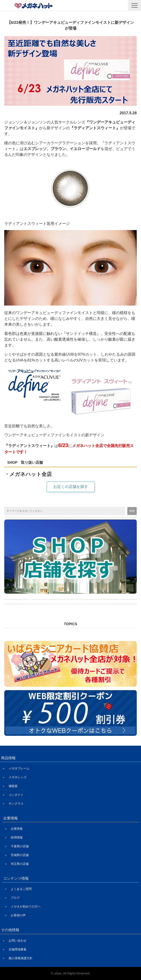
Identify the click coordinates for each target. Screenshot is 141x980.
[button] (135, 5)
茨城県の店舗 (20, 855)
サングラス (16, 804)
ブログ (15, 898)
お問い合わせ (18, 941)
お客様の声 (18, 915)
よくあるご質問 (21, 889)
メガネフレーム (19, 768)
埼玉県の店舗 (20, 864)
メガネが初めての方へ (26, 906)
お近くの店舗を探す (71, 487)
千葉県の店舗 (20, 846)
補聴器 (13, 786)
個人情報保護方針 (21, 958)
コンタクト (16, 795)
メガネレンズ (18, 777)
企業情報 (17, 829)
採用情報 (17, 837)
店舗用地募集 (18, 949)
